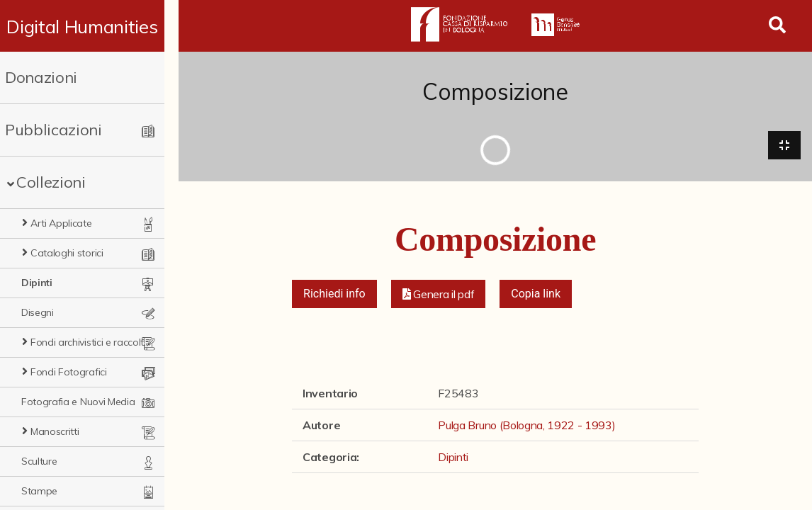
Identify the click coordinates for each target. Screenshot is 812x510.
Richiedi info (334, 294)
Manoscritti (55, 431)
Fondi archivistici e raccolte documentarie (97, 342)
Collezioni (51, 182)
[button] (439, 295)
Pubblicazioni (53, 130)
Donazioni (41, 77)
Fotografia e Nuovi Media (78, 402)
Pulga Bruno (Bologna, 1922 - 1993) (526, 426)
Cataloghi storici (67, 253)
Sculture (39, 461)
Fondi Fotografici (69, 372)
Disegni (38, 312)
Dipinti (37, 283)
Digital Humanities (89, 26)
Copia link (536, 294)
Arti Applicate (61, 223)
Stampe (39, 491)
